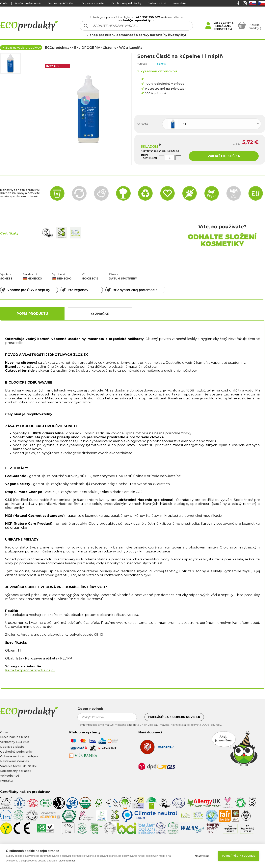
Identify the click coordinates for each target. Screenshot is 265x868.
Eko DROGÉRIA (87, 48)
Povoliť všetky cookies (239, 856)
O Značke (100, 314)
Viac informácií (67, 861)
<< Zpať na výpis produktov (21, 48)
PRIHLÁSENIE (222, 26)
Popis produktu (32, 314)
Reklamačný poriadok (16, 771)
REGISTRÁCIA (223, 29)
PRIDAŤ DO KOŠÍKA (224, 156)
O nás (4, 3)
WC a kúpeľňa (131, 48)
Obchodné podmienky (126, 3)
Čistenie (110, 48)
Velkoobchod (157, 3)
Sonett (161, 64)
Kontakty (179, 3)
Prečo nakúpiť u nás (28, 3)
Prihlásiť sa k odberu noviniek (174, 717)
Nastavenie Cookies (14, 761)
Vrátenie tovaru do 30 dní (18, 766)
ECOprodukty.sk (58, 48)
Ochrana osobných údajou (19, 756)
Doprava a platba (93, 3)
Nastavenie (202, 856)
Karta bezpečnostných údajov (30, 670)
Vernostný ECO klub (61, 3)
